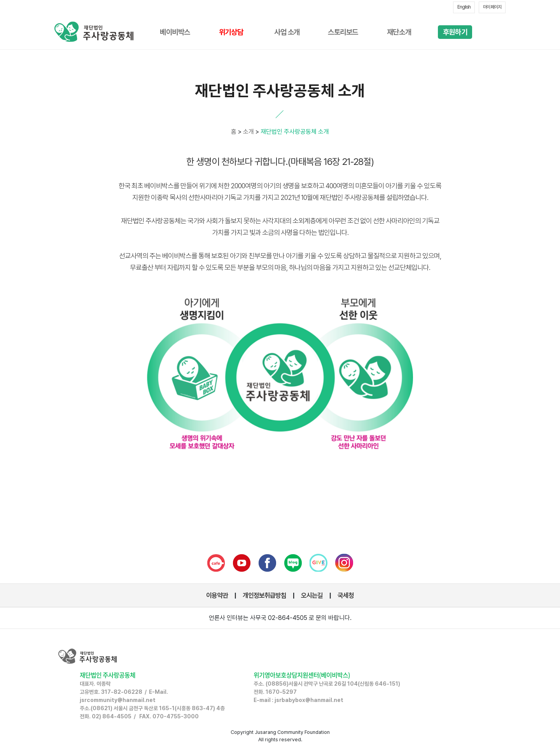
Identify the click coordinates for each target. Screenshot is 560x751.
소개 (248, 132)
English (464, 7)
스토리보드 (343, 32)
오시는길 (312, 595)
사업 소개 (287, 32)
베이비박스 (175, 32)
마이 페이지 (492, 7)
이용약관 (217, 595)
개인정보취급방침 (264, 595)
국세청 (346, 595)
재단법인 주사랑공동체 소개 (294, 132)
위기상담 (231, 32)
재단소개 (399, 32)
